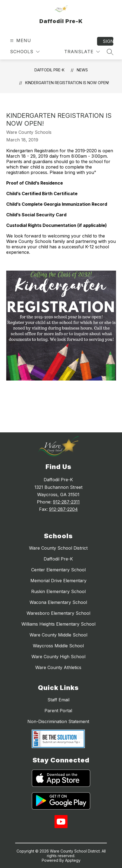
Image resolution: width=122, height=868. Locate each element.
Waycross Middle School (58, 646)
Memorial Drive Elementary (58, 581)
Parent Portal (58, 711)
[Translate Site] (82, 52)
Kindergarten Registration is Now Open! (67, 83)
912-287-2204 (63, 509)
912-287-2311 (66, 502)
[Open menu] (20, 41)
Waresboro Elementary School (58, 613)
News (82, 70)
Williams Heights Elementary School (58, 624)
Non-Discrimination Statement (58, 721)
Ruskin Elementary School (58, 591)
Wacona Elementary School (58, 602)
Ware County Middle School (58, 635)
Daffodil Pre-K (49, 70)
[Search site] (110, 52)
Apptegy (73, 860)
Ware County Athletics (58, 667)
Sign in (108, 41)
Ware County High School (58, 657)
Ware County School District (58, 548)
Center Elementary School (58, 570)
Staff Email (58, 700)
